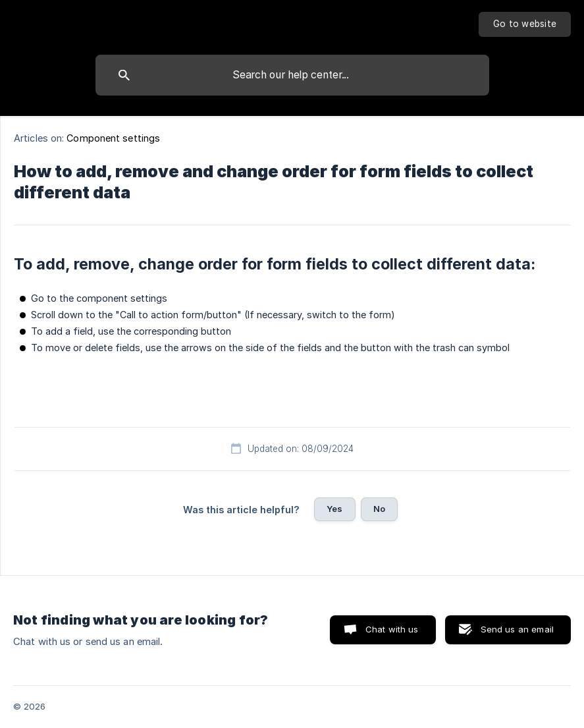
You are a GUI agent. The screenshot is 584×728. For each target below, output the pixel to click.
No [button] (379, 509)
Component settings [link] (113, 138)
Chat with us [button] (392, 629)
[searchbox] (292, 75)
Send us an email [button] (517, 629)
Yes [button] (334, 509)
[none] (525, 24)
